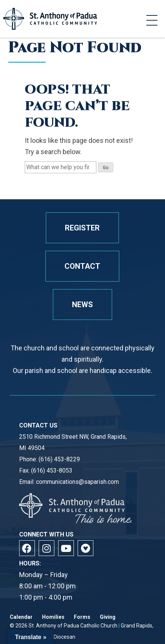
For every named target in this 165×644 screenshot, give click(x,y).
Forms (82, 617)
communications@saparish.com (77, 482)
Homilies (53, 617)
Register (82, 228)
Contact (82, 266)
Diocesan (64, 637)
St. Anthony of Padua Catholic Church (73, 626)
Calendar (21, 617)
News (82, 305)
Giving (108, 617)
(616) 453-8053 (52, 470)
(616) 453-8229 (59, 459)
